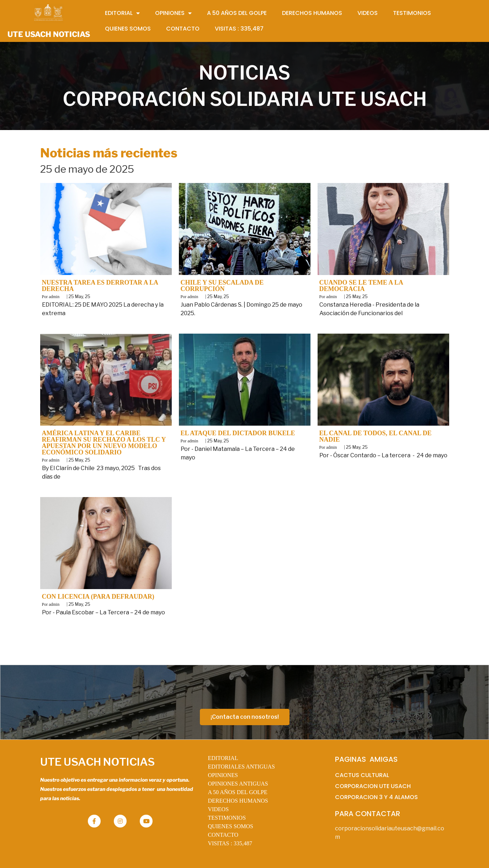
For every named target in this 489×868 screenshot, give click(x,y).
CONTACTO (223, 835)
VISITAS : (230, 843)
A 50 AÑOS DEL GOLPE (237, 792)
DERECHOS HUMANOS (238, 801)
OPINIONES (223, 775)
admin (54, 297)
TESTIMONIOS (227, 818)
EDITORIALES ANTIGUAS (241, 767)
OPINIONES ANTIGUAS (238, 784)
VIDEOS (218, 809)
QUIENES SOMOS (230, 826)
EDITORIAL (223, 758)
